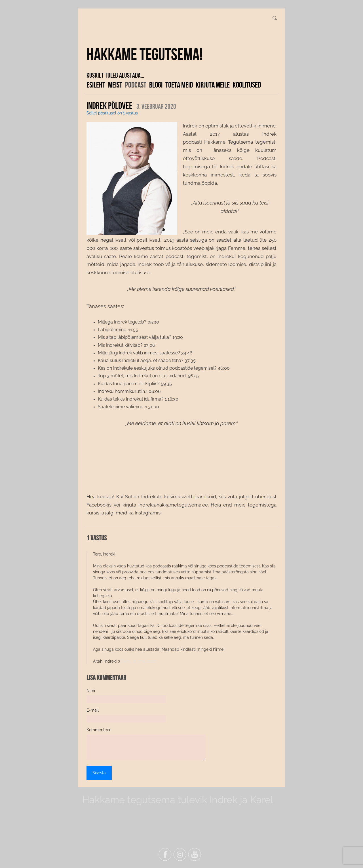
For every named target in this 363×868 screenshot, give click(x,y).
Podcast (136, 85)
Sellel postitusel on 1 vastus (112, 113)
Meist (115, 85)
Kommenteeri (99, 730)
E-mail (93, 710)
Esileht (96, 85)
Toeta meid (179, 85)
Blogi (156, 85)
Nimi (91, 691)
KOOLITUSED (247, 85)
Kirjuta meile (213, 85)
